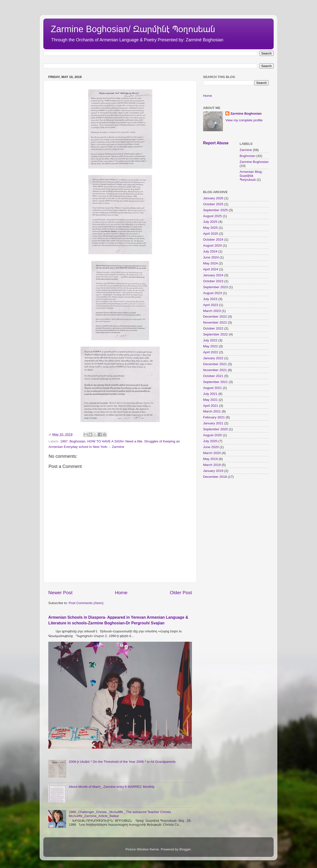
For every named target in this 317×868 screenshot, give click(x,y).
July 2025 (210, 222)
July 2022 (210, 340)
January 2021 (213, 423)
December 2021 (215, 364)
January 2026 (213, 198)
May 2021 (210, 400)
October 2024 (213, 240)
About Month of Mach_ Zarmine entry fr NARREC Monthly (112, 787)
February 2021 (214, 417)
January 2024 (213, 275)
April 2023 (211, 305)
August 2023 (212, 293)
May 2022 (210, 346)
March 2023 (212, 311)
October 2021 (213, 376)
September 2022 (215, 334)
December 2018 (215, 477)
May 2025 (210, 228)
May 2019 (210, 459)
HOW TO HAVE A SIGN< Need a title (115, 441)
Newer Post (60, 593)
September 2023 (215, 287)
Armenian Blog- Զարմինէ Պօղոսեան (251, 176)
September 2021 (215, 382)
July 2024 (210, 251)
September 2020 (215, 429)
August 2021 (212, 388)
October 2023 (213, 281)
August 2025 (212, 216)
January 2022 (213, 358)
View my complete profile (244, 120)
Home (121, 593)
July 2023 (210, 299)
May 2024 (210, 263)
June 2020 (211, 447)
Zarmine (118, 447)
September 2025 (215, 210)
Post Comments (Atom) (86, 603)
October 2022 (213, 328)
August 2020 (212, 435)
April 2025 (211, 234)
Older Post (181, 593)
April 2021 (211, 406)
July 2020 (210, 441)
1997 (64, 441)
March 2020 (212, 453)
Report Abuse (216, 143)
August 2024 (212, 245)
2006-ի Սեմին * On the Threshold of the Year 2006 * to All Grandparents (122, 762)
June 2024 (211, 257)
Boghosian (78, 441)
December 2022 (215, 317)
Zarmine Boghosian (246, 114)
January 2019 (213, 471)
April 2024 (211, 269)
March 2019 (212, 465)
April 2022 (211, 352)
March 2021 (212, 411)
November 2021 (215, 370)
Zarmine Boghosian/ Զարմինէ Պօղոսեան (133, 29)
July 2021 (210, 394)
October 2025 (213, 204)
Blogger (185, 849)
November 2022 (215, 322)
